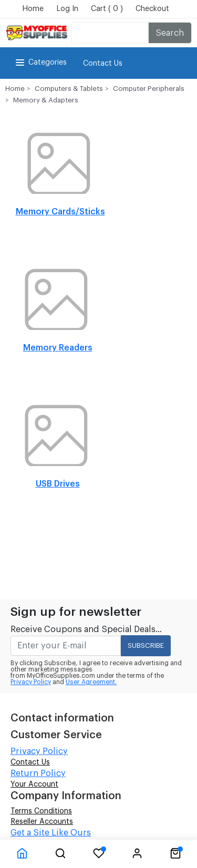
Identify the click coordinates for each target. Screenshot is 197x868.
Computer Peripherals (149, 89)
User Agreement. (91, 682)
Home (33, 9)
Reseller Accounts (42, 822)
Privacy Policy (31, 682)
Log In (67, 9)
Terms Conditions (41, 811)
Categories (40, 63)
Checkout (152, 9)
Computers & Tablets (69, 89)
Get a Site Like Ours (51, 833)
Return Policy (38, 773)
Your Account (34, 784)
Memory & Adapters (46, 100)
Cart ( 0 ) (107, 9)
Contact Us (103, 64)
